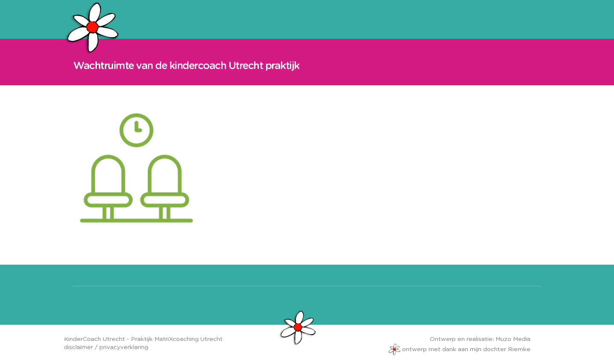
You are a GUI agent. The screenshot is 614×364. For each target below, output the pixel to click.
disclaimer (78, 347)
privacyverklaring (124, 347)
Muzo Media (513, 339)
